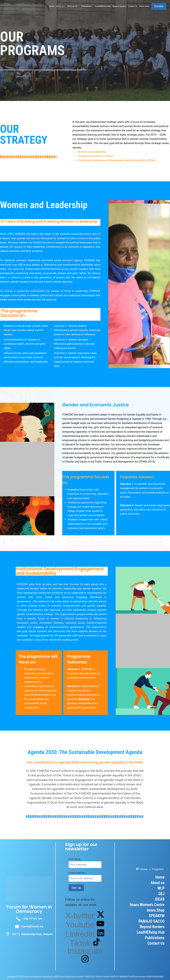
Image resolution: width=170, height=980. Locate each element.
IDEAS (160, 899)
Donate (159, 6)
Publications (155, 938)
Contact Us (133, 6)
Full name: (75, 859)
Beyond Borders (119, 6)
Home (52, 6)
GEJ (161, 894)
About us (158, 883)
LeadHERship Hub (103, 6)
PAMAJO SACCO (152, 921)
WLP (161, 888)
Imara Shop (144, 6)
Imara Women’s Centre (147, 905)
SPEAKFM (157, 916)
